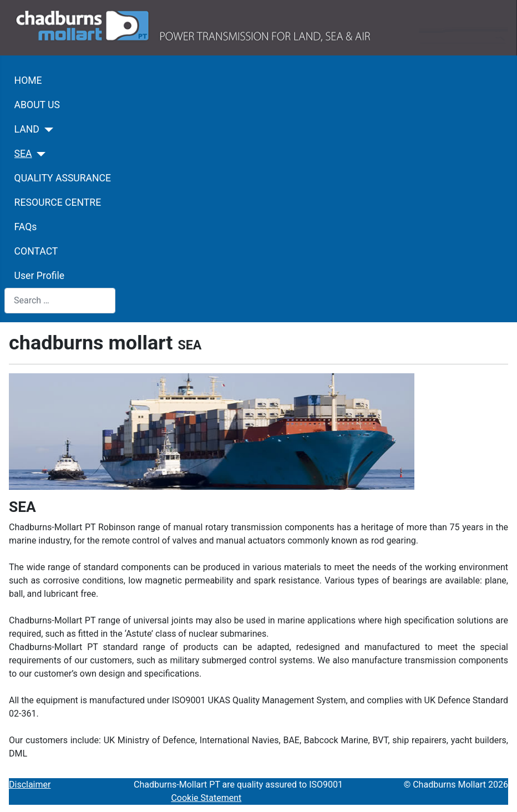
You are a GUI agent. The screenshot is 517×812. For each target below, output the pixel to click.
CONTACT (36, 251)
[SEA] (39, 154)
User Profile (39, 276)
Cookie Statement (206, 798)
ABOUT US (37, 105)
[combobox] (60, 300)
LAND (27, 129)
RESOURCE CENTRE (58, 202)
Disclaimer (30, 785)
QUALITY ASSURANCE (63, 178)
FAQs (26, 227)
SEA (23, 154)
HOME (28, 80)
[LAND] (46, 130)
